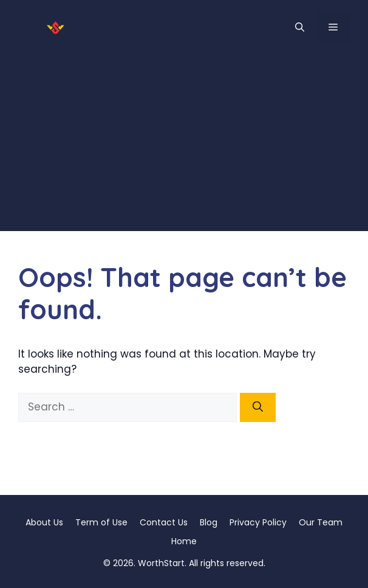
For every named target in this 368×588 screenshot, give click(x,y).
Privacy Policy (258, 522)
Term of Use (101, 522)
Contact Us (164, 522)
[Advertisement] (184, 146)
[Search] (258, 407)
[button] (300, 27)
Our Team (321, 522)
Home (184, 541)
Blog (209, 522)
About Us (44, 522)
